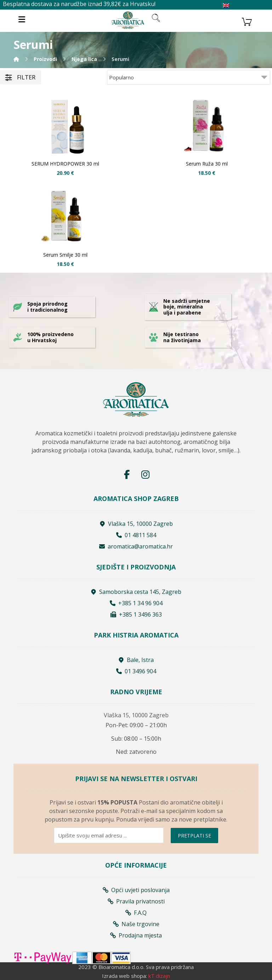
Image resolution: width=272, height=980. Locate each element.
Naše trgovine (136, 924)
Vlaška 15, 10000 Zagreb (136, 524)
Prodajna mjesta (136, 935)
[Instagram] (145, 474)
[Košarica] (247, 21)
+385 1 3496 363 (136, 614)
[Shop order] (189, 77)
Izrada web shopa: (124, 976)
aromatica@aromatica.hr (136, 546)
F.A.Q (136, 913)
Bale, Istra (136, 660)
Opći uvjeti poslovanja (136, 890)
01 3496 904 (136, 671)
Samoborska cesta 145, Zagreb (136, 592)
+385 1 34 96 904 (136, 603)
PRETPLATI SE (194, 836)
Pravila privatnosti (136, 901)
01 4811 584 (136, 535)
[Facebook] (127, 474)
